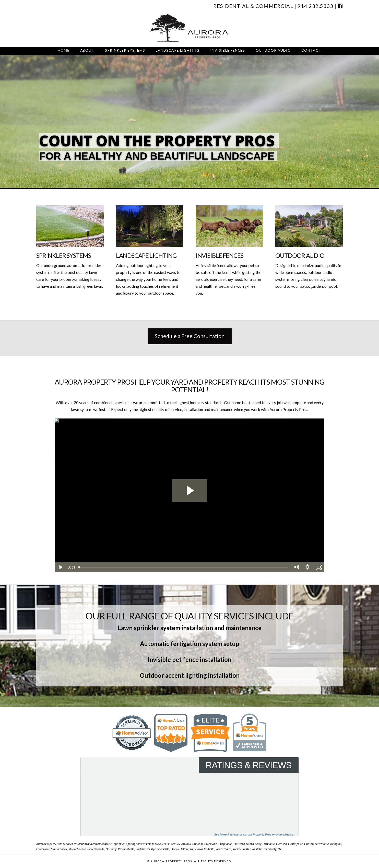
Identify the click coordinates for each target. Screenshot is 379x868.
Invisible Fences (220, 255)
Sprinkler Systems (64, 255)
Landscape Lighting (146, 255)
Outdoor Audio (300, 255)
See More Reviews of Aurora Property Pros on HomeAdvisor (254, 834)
